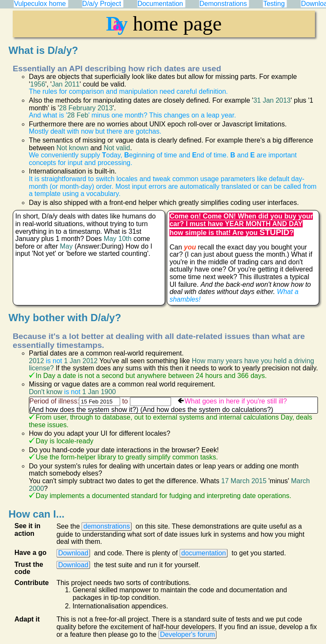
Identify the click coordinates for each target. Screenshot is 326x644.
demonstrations (106, 526)
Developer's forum (187, 634)
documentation (204, 553)
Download (73, 553)
